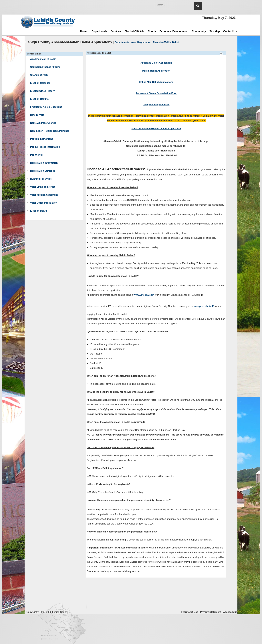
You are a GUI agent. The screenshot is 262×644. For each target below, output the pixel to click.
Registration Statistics (43, 171)
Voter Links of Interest (43, 187)
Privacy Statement (211, 612)
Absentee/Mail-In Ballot (43, 59)
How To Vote (37, 115)
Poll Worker (37, 155)
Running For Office (41, 179)
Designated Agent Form (156, 105)
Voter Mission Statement (44, 195)
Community (199, 31)
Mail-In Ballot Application (156, 71)
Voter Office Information (44, 203)
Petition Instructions (42, 139)
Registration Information (44, 163)
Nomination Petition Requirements (50, 131)
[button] (183, 5)
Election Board (39, 211)
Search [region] (198, 6)
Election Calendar (40, 83)
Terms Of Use (190, 612)
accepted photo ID (204, 306)
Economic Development (174, 31)
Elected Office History (42, 91)
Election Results (39, 99)
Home (84, 31)
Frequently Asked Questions (46, 107)
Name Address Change (43, 123)
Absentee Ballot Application (156, 63)
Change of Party (39, 75)
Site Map (215, 31)
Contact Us (230, 31)
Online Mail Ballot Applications (156, 82)
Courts (152, 31)
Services (116, 31)
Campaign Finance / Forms (45, 67)
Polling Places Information (45, 147)
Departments (100, 31)
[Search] (171, 5)
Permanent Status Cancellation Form (156, 93)
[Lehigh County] (48, 22)
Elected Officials (135, 31)
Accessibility (231, 612)
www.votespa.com (144, 295)
